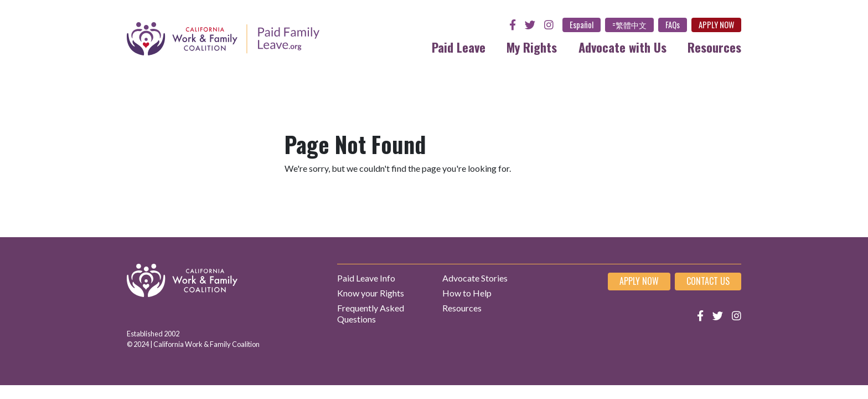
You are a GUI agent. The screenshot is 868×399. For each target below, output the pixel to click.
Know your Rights (371, 293)
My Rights (532, 47)
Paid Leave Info (366, 278)
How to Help (467, 293)
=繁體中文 (629, 25)
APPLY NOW (716, 25)
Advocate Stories (475, 278)
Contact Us (708, 281)
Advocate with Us (622, 47)
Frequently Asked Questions (371, 313)
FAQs (673, 25)
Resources (714, 47)
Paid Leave (459, 47)
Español (582, 25)
